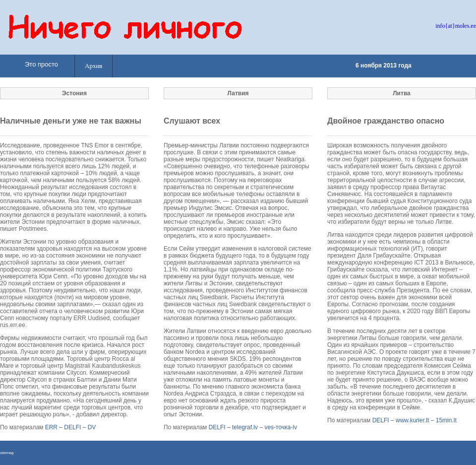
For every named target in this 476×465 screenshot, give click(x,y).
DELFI (72, 427)
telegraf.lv (245, 427)
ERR (51, 427)
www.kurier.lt (412, 420)
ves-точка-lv (281, 427)
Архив (93, 66)
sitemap (7, 453)
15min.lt (446, 420)
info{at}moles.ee (456, 26)
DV (92, 427)
